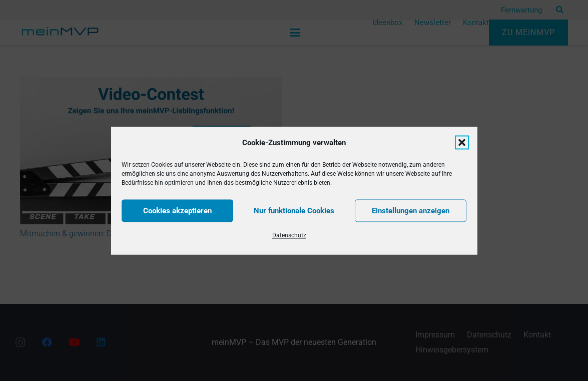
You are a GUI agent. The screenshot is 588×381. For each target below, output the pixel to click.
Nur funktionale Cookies (294, 211)
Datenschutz (289, 235)
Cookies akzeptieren (177, 211)
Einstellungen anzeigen (411, 211)
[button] (462, 142)
